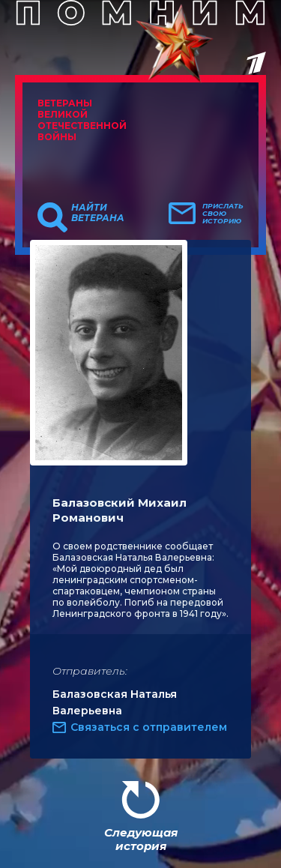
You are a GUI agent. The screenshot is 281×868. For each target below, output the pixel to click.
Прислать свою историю (223, 214)
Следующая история (141, 839)
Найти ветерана (98, 213)
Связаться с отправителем (149, 727)
